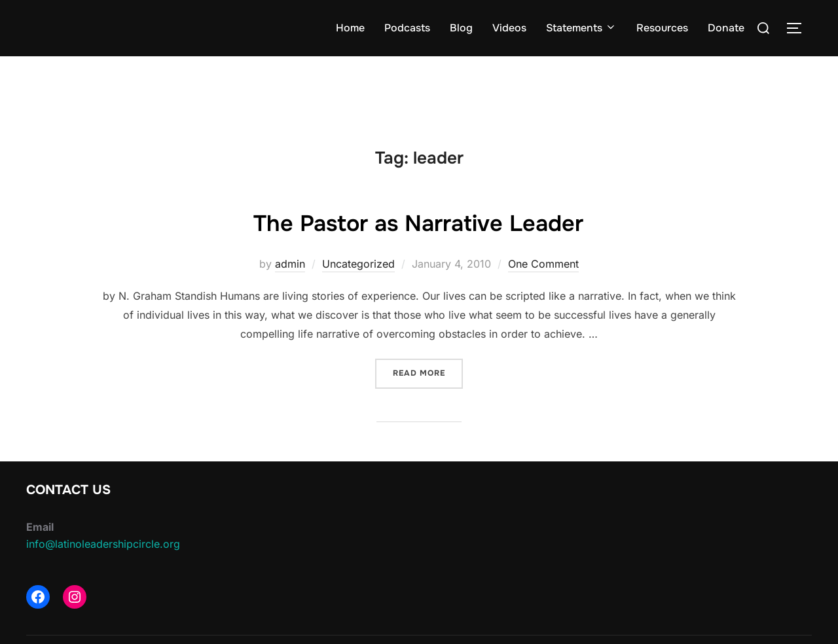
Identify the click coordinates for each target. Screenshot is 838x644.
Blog (461, 28)
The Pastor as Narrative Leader (419, 222)
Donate (726, 28)
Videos (509, 28)
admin (290, 264)
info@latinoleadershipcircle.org (103, 544)
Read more (428, 372)
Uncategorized (358, 264)
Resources (662, 28)
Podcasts (407, 28)
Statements (581, 28)
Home (350, 28)
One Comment (543, 264)
